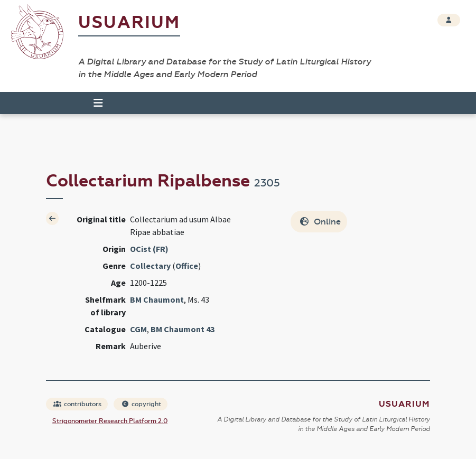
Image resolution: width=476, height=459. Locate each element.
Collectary (150, 266)
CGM (138, 329)
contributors (77, 404)
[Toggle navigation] (94, 103)
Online (320, 222)
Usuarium (129, 22)
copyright (141, 404)
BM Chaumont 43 (183, 329)
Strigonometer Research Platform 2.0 (110, 421)
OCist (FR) (149, 249)
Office (187, 266)
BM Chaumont (157, 299)
